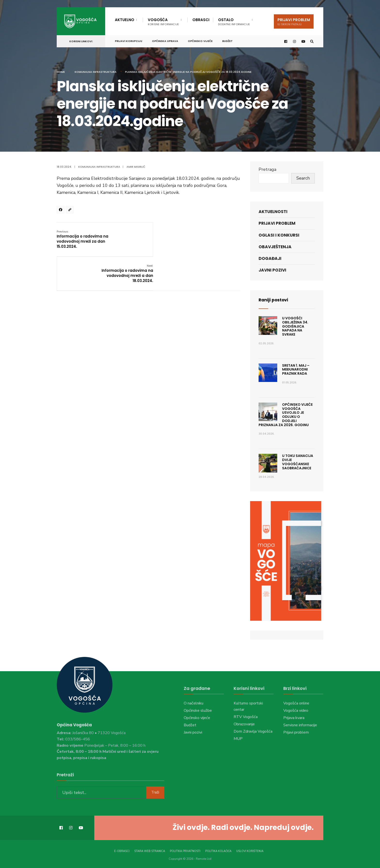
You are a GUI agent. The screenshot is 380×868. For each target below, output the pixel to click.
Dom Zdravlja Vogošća (253, 731)
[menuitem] (129, 19)
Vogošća (163, 22)
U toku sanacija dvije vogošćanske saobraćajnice (298, 462)
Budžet (227, 41)
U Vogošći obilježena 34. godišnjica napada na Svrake (295, 326)
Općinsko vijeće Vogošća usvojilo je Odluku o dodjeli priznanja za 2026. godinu (286, 415)
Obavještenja (275, 247)
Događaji (270, 258)
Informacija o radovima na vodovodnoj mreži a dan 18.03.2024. (214, 239)
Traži (155, 792)
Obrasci (201, 20)
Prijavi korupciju (129, 41)
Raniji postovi (274, 300)
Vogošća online (296, 703)
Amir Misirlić (136, 167)
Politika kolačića (218, 851)
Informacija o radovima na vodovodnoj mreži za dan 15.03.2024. (83, 239)
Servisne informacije (300, 725)
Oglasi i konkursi (279, 235)
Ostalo (234, 22)
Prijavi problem (294, 22)
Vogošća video (296, 711)
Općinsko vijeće (200, 41)
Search (303, 178)
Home (61, 72)
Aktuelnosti (273, 212)
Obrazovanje (244, 724)
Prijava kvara (294, 718)
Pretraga (267, 169)
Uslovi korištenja (250, 851)
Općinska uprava (165, 41)
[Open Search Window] (312, 41)
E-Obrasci (122, 851)
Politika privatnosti (185, 851)
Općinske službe (198, 711)
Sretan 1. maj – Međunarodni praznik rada (296, 370)
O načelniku (194, 703)
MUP (238, 739)
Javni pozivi (272, 270)
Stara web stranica (150, 851)
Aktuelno (125, 20)
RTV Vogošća (246, 717)
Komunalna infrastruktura (96, 72)
